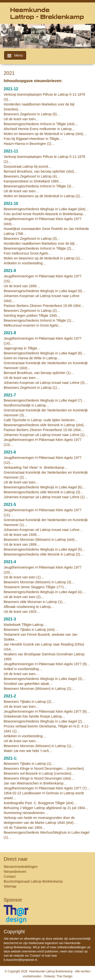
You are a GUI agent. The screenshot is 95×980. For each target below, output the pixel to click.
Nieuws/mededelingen (21, 867)
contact (79, 951)
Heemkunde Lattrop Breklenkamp (51, 971)
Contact (10, 876)
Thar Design (64, 976)
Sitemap (10, 886)
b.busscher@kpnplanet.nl (20, 960)
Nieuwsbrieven (15, 872)
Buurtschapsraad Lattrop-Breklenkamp (33, 881)
